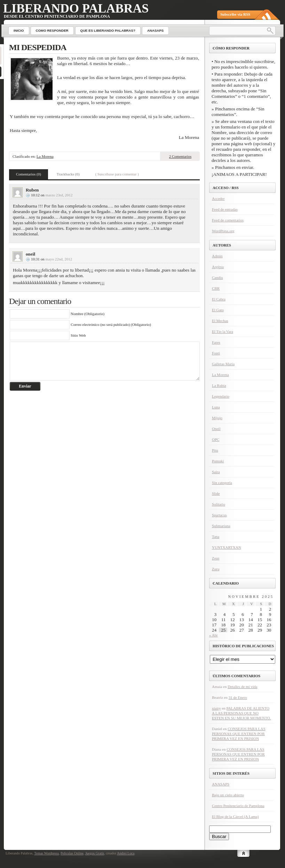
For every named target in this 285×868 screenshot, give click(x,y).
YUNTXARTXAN (227, 547)
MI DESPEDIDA (38, 47)
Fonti (216, 353)
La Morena (45, 156)
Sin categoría (222, 483)
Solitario (219, 504)
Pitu (215, 450)
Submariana (221, 526)
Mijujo (217, 418)
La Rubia (219, 385)
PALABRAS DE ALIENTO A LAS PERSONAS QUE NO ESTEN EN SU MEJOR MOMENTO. (241, 713)
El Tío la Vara (223, 331)
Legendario (221, 396)
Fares (216, 342)
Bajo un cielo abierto (228, 795)
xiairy (216, 708)
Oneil (216, 429)
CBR (216, 288)
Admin (217, 256)
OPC (216, 439)
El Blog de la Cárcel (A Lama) (235, 816)
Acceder (218, 198)
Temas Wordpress (46, 853)
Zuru (216, 569)
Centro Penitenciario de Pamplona (238, 806)
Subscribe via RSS (235, 14)
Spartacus (219, 515)
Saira (216, 472)
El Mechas (220, 321)
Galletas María (223, 364)
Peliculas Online (72, 853)
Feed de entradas (225, 209)
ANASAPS (221, 784)
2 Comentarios (180, 156)
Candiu (217, 277)
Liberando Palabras (76, 8)
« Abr (213, 635)
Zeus (216, 558)
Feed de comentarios (228, 220)
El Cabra (219, 299)
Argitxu (218, 267)
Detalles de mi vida (242, 687)
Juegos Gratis (95, 853)
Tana (216, 537)
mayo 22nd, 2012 (59, 259)
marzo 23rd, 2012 (59, 195)
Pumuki (218, 461)
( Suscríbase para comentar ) (117, 174)
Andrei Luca (126, 853)
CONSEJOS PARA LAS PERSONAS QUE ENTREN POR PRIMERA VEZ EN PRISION (239, 734)
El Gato (218, 310)
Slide (216, 493)
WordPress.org (223, 231)
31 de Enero (238, 697)
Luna (216, 407)
